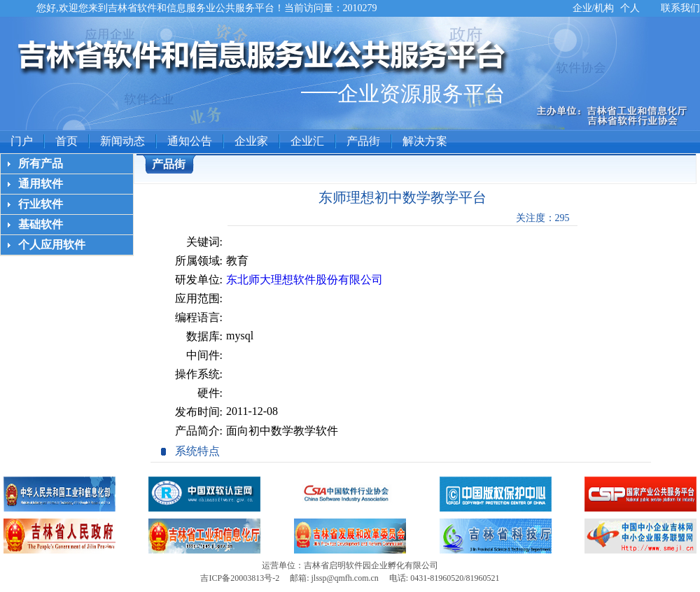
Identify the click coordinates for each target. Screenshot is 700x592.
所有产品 (41, 163)
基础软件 (41, 224)
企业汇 (307, 141)
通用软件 (41, 184)
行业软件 (41, 204)
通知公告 (190, 141)
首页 (66, 141)
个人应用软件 (52, 245)
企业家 (251, 141)
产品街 (363, 141)
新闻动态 (122, 141)
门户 (22, 141)
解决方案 (425, 141)
